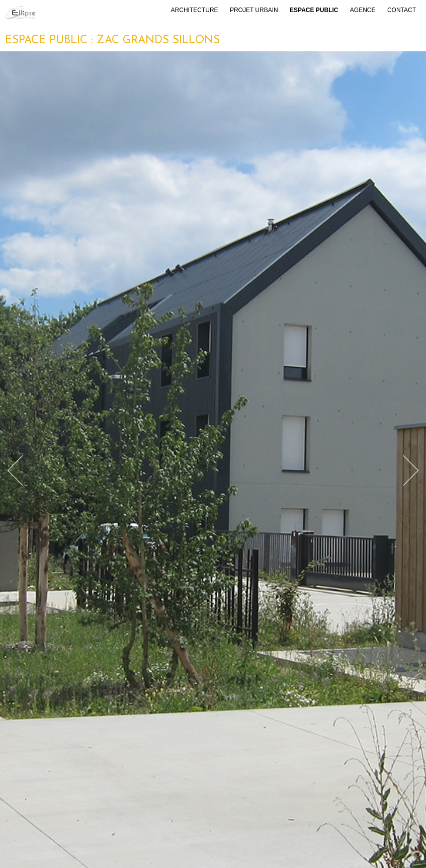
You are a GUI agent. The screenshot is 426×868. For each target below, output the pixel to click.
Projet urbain (254, 10)
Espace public (314, 10)
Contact (402, 10)
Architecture (195, 10)
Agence (363, 10)
